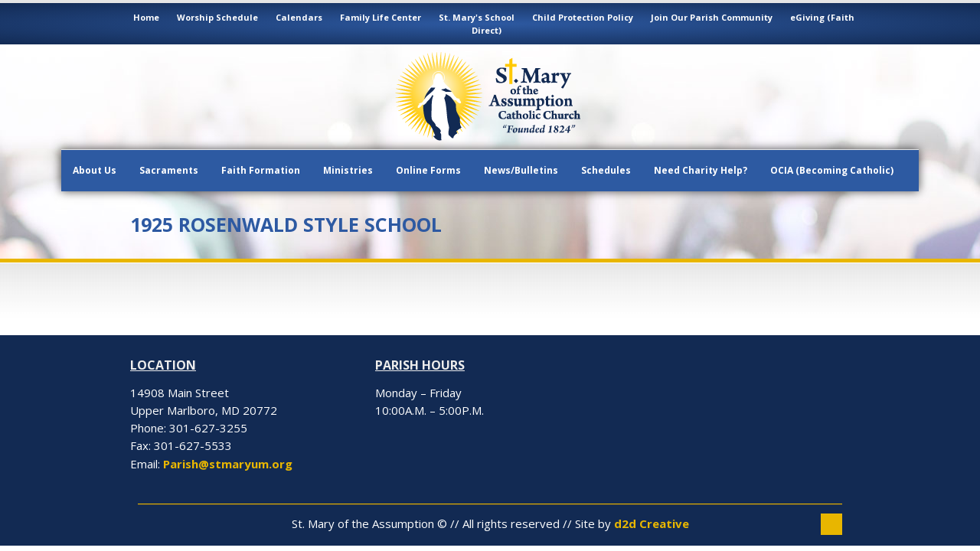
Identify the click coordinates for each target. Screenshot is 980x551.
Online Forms (428, 170)
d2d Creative (652, 523)
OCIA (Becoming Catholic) (832, 170)
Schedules (606, 170)
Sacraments (169, 170)
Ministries (348, 170)
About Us (95, 170)
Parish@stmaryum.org (228, 464)
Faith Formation (261, 170)
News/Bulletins (521, 170)
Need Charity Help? (701, 170)
